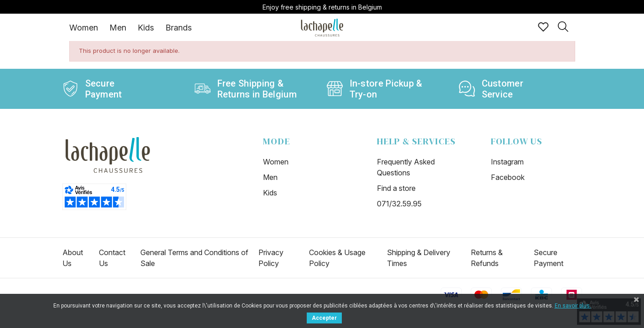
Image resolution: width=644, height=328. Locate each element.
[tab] (84, 27)
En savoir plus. (573, 306)
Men (118, 28)
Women (84, 28)
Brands (179, 28)
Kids (146, 28)
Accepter (324, 318)
